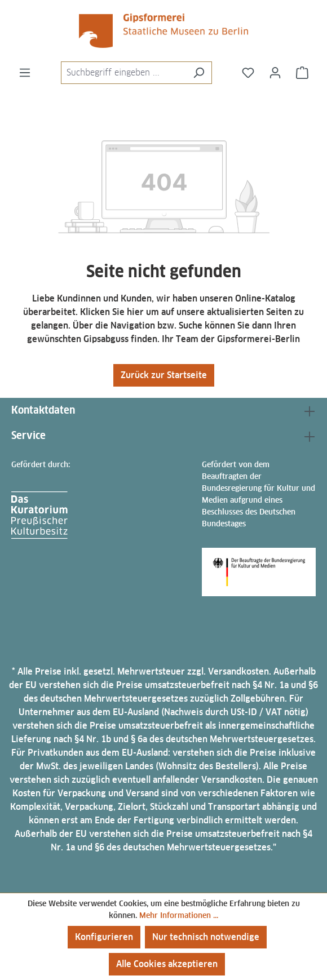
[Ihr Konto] (275, 73)
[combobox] (123, 73)
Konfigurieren (104, 937)
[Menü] (25, 73)
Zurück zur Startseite (164, 375)
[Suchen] (199, 73)
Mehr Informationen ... (179, 915)
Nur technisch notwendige (206, 937)
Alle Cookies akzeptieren (167, 964)
